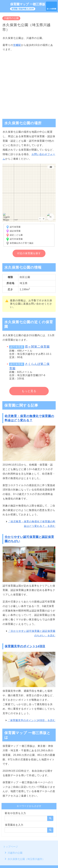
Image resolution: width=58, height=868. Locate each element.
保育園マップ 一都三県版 (28, 4)
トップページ (11, 847)
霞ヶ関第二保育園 (37, 347)
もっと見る (29, 391)
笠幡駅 (17, 45)
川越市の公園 (11, 18)
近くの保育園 (52, 9)
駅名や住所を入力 (15, 813)
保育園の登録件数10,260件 (23, 9)
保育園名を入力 (14, 825)
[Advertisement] (29, 84)
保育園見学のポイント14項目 (25, 646)
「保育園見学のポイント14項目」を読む (31, 720)
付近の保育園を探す (29, 253)
